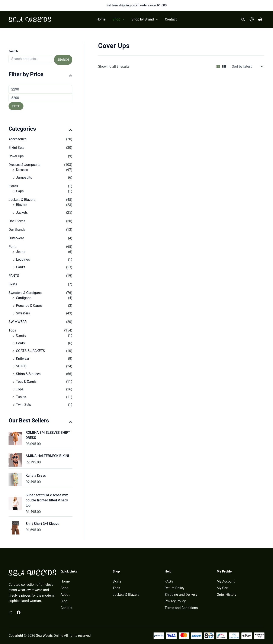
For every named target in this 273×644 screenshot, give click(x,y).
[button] (118, 19)
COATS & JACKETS (30, 351)
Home (65, 581)
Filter (16, 106)
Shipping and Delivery (181, 595)
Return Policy (175, 588)
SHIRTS (22, 366)
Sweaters (23, 313)
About (65, 595)
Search (13, 51)
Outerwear (16, 238)
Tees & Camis (26, 382)
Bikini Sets (16, 148)
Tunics (21, 397)
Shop (65, 588)
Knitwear (23, 359)
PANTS (14, 276)
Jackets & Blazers (22, 200)
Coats (20, 343)
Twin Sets (23, 405)
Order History (227, 595)
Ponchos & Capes (29, 306)
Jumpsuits (24, 177)
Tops (12, 330)
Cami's (21, 335)
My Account (226, 581)
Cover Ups (16, 156)
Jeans (21, 252)
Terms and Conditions (181, 608)
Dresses (22, 170)
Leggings (23, 259)
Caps (20, 191)
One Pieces (17, 221)
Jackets (22, 212)
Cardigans (24, 298)
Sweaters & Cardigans (25, 293)
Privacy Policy (175, 601)
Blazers (22, 205)
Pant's (21, 267)
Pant (12, 247)
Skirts (13, 284)
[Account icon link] (252, 19)
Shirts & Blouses (28, 374)
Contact (66, 608)
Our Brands (17, 230)
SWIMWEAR (18, 322)
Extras (13, 186)
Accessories (17, 139)
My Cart (223, 588)
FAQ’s (169, 581)
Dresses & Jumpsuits (24, 165)
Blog (64, 601)
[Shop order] (247, 67)
